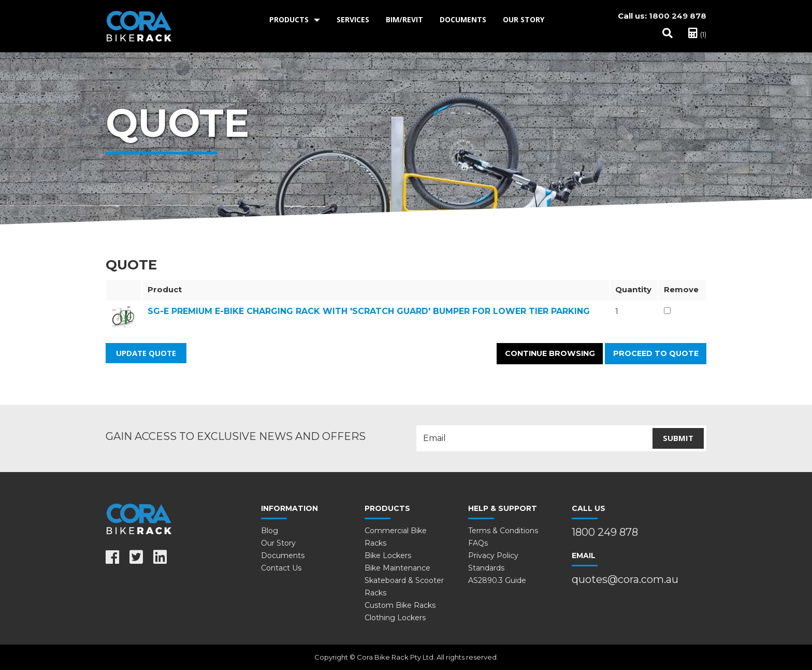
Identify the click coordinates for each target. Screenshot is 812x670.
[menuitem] (295, 20)
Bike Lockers (388, 555)
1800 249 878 (678, 16)
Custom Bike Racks (400, 605)
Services (353, 19)
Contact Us (281, 568)
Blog (270, 531)
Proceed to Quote (656, 353)
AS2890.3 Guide (497, 580)
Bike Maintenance (397, 568)
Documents (463, 19)
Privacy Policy (493, 555)
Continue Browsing (550, 353)
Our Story (524, 19)
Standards (486, 568)
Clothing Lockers (395, 618)
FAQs (478, 543)
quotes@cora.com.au (625, 579)
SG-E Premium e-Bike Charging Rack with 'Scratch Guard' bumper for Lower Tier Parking (369, 311)
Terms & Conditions (503, 531)
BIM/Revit (404, 19)
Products (289, 19)
